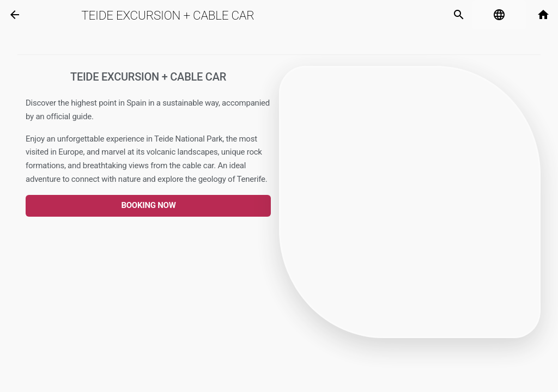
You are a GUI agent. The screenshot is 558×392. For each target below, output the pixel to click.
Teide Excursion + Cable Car (168, 15)
